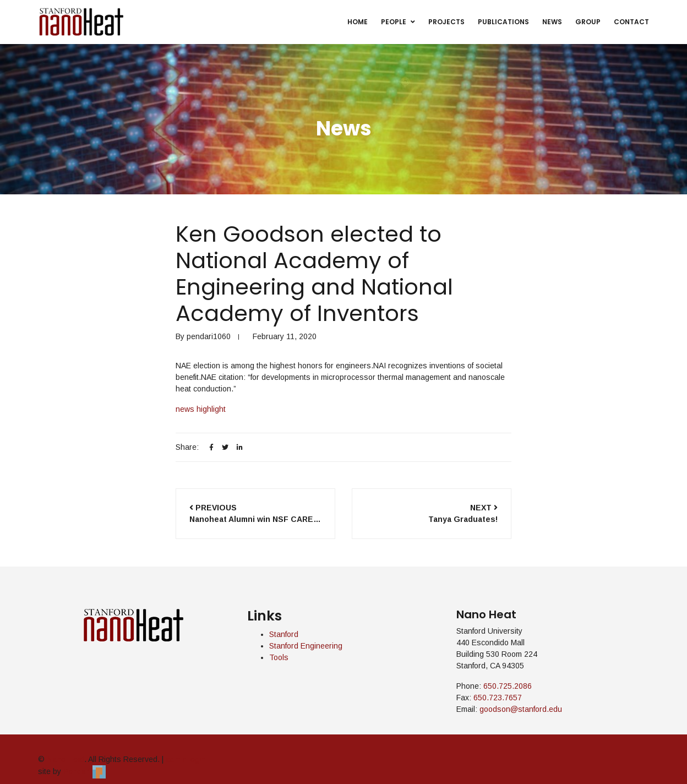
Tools (279, 657)
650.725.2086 (508, 686)
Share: (187, 447)
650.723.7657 (498, 698)
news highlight (201, 409)
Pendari (84, 771)
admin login (186, 759)
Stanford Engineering (306, 646)
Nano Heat (66, 759)
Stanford (284, 634)
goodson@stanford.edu (521, 709)
